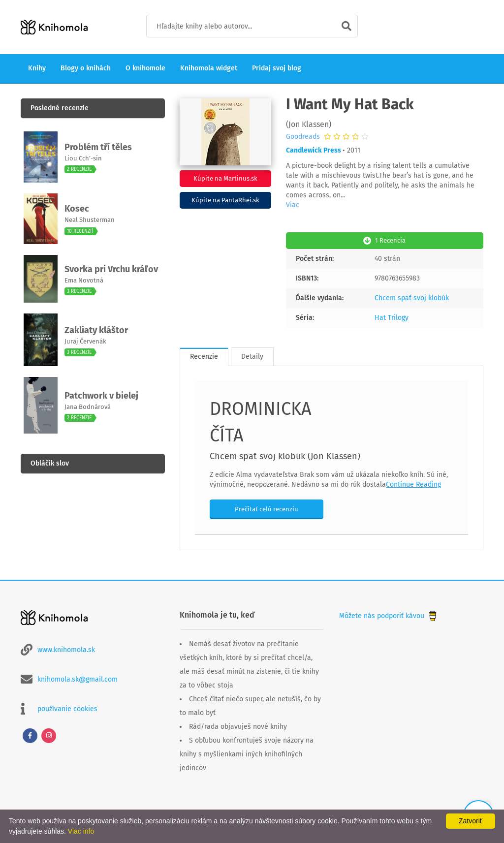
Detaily (252, 357)
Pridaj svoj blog (277, 68)
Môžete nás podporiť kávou (389, 616)
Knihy (37, 68)
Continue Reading (413, 484)
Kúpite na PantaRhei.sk (225, 200)
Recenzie (204, 357)
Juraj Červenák (85, 341)
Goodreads (303, 137)
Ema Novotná (84, 280)
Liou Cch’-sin (83, 158)
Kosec (77, 209)
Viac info (81, 831)
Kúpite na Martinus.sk (225, 178)
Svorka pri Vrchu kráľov (111, 269)
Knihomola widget (209, 68)
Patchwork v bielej (101, 396)
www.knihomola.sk (66, 650)
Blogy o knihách (86, 68)
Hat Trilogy (392, 318)
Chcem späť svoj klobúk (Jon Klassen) (285, 456)
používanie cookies (67, 709)
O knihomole (145, 68)
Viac (293, 205)
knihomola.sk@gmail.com (78, 679)
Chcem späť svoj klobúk (412, 298)
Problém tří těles (98, 147)
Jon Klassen (309, 124)
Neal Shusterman (90, 220)
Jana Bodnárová (88, 407)
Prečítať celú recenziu (267, 509)
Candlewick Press (314, 150)
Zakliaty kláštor (96, 330)
